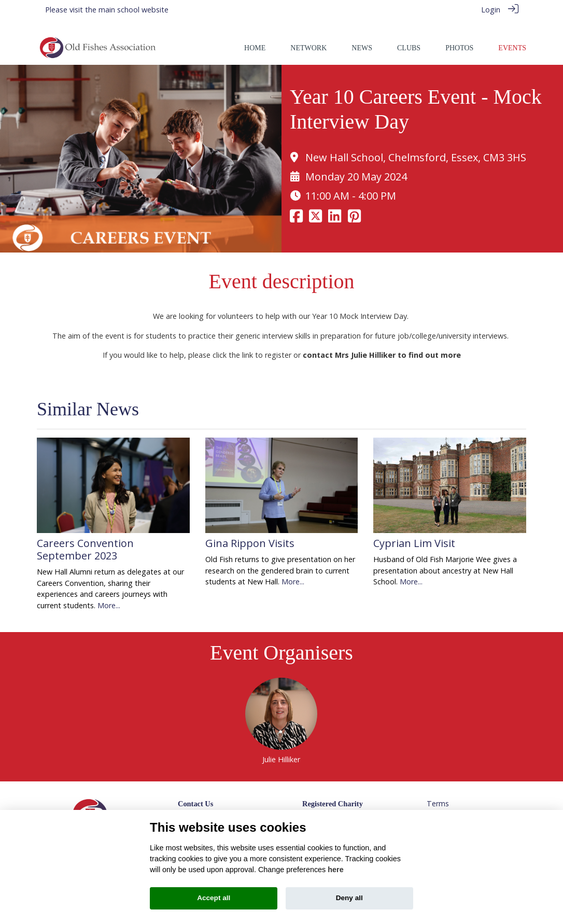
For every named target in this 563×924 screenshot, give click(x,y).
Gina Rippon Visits (250, 532)
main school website (133, 10)
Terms (438, 793)
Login (491, 10)
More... (109, 594)
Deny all (349, 898)
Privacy (439, 803)
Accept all (214, 898)
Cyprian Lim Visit (414, 532)
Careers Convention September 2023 (85, 538)
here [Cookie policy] (335, 870)
